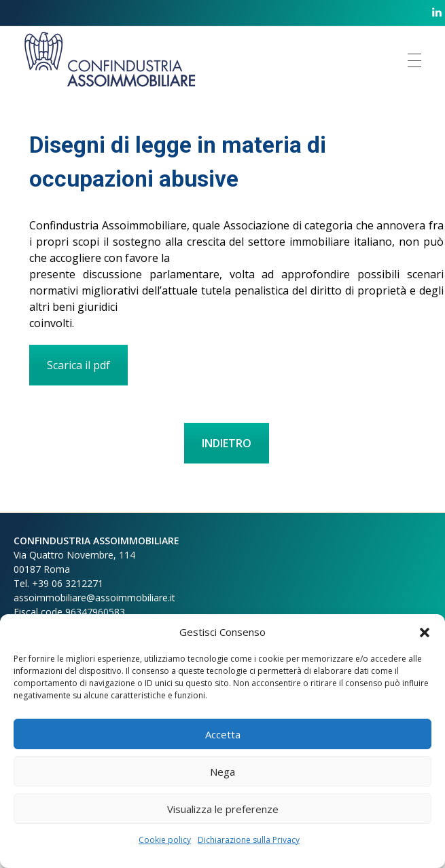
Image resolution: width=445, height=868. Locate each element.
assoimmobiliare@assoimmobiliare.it (94, 598)
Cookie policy (165, 840)
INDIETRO (227, 443)
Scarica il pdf (78, 365)
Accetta (223, 734)
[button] (425, 632)
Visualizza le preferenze (223, 809)
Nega (222, 772)
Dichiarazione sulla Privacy (249, 840)
